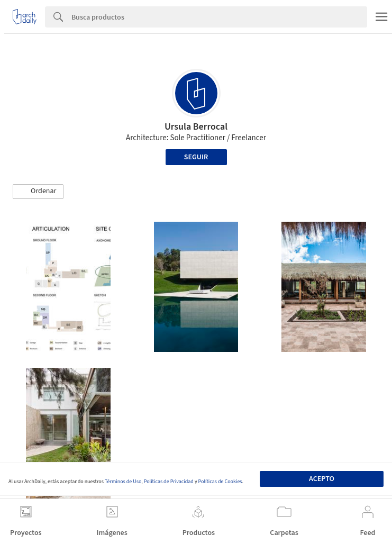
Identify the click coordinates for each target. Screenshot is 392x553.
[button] (38, 192)
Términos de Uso (123, 482)
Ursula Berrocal (196, 127)
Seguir (196, 157)
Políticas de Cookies (220, 482)
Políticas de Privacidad (169, 482)
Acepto (322, 479)
